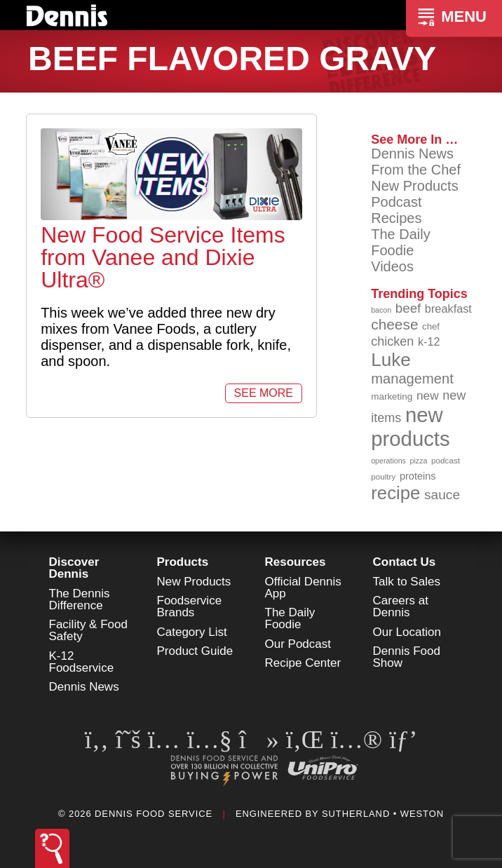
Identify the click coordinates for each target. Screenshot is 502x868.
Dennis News (412, 154)
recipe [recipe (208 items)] (395, 493)
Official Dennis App (303, 588)
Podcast (396, 202)
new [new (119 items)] (428, 395)
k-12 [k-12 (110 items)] (429, 341)
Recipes (396, 218)
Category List (192, 632)
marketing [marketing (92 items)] (392, 396)
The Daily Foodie (400, 242)
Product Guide (195, 651)
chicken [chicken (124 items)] (392, 341)
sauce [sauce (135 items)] (442, 495)
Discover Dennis (74, 568)
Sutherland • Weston (383, 814)
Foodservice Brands (190, 606)
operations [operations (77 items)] (388, 461)
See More (264, 393)
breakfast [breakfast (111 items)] (448, 308)
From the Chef (416, 170)
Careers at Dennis (401, 606)
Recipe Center (303, 663)
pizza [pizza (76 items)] (419, 461)
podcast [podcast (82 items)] (446, 460)
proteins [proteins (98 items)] (418, 476)
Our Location (407, 632)
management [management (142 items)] (412, 379)
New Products (415, 186)
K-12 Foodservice (82, 662)
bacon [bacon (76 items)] (381, 310)
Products (183, 562)
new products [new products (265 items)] (411, 427)
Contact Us (405, 562)
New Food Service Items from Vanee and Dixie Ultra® (163, 257)
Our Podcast (298, 644)
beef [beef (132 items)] (408, 308)
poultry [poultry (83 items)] (383, 476)
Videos (392, 266)
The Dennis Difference (80, 599)
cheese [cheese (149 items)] (394, 324)
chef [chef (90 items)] (431, 326)
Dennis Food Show (407, 657)
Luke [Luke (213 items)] (391, 360)
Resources (296, 562)
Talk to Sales (407, 582)
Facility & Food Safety (88, 630)
